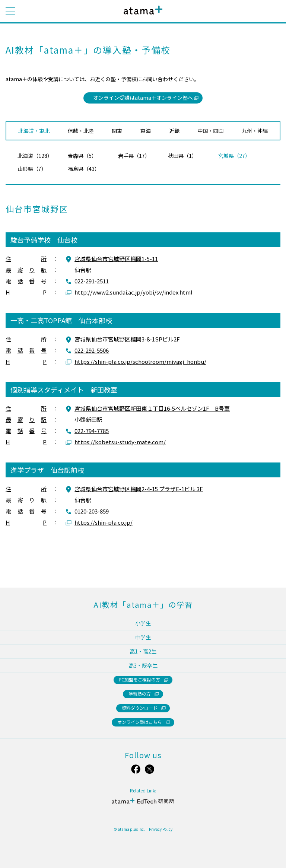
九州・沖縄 (255, 131)
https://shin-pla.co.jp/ (104, 522)
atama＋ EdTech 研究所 (143, 801)
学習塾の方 (140, 694)
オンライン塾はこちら (140, 722)
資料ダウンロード (140, 708)
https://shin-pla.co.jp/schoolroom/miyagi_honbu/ (140, 361)
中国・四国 (210, 131)
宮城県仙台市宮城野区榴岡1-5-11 (116, 259)
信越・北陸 (81, 131)
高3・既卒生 (143, 665)
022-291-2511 (92, 281)
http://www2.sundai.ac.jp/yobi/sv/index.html (134, 292)
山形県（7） (32, 169)
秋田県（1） (182, 156)
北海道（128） (35, 156)
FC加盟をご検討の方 (140, 679)
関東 (117, 131)
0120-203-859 (92, 511)
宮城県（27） (234, 156)
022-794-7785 (92, 431)
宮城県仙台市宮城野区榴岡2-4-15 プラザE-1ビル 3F (139, 489)
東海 (146, 131)
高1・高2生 (143, 651)
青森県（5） (82, 156)
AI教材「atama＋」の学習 (143, 605)
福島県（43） (84, 169)
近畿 (174, 131)
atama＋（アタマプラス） (142, 16)
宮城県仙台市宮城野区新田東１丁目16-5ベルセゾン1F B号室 (152, 408)
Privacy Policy (161, 829)
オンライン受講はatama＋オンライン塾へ (143, 98)
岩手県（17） (134, 156)
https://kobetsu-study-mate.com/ (120, 442)
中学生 (143, 637)
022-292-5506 (92, 350)
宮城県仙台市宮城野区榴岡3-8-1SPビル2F (127, 339)
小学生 (143, 623)
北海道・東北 (34, 131)
